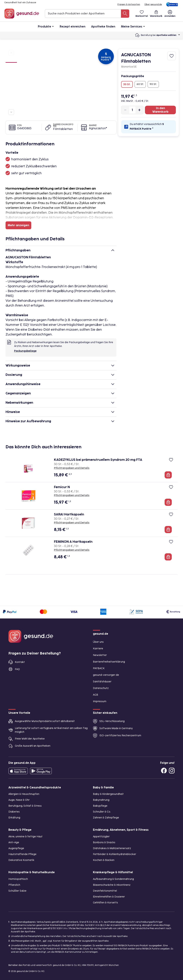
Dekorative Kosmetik (21, 860)
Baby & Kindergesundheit (108, 794)
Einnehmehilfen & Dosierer (109, 897)
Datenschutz (101, 688)
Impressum (100, 701)
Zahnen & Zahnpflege (106, 818)
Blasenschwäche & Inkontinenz (112, 885)
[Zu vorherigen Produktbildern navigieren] (11, 53)
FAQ (17, 669)
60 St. (140, 84)
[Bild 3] (11, 73)
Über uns (98, 642)
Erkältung (14, 818)
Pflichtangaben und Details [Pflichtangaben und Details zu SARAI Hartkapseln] (72, 523)
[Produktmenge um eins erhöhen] (139, 110)
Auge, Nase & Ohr (19, 800)
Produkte (46, 26)
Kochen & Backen (104, 860)
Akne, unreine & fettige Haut (25, 837)
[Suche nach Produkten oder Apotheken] (125, 14)
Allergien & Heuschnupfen (24, 794)
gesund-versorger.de (106, 675)
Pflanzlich (14, 885)
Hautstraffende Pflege (22, 854)
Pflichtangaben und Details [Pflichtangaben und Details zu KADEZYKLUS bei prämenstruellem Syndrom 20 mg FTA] (72, 468)
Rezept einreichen (73, 27)
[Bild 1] (11, 60)
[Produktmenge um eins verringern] (125, 110)
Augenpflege (16, 848)
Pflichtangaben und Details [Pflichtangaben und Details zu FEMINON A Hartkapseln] (72, 550)
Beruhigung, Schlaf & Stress (25, 806)
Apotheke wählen (168, 35)
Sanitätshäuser (102, 682)
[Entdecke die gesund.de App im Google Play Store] (41, 771)
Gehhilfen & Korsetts (105, 903)
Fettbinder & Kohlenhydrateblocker (115, 854)
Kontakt (20, 662)
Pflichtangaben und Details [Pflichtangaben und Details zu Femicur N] (72, 495)
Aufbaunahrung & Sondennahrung (113, 879)
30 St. (127, 84)
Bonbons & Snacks (104, 842)
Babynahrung (101, 800)
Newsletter (100, 655)
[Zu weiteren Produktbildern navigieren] (11, 112)
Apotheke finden (103, 27)
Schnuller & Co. (102, 812)
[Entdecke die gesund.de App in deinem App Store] (18, 771)
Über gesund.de (153, 4)
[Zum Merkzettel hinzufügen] (172, 56)
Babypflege (100, 806)
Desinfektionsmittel (105, 891)
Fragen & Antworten (129, 4)
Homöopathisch (18, 879)
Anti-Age (14, 842)
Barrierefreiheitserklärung (109, 662)
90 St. (153, 84)
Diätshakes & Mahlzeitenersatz (112, 848)
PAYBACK (99, 668)
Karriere (98, 649)
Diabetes (14, 812)
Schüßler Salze (17, 891)
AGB (96, 695)
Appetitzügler (101, 837)
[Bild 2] (11, 67)
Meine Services (133, 26)
